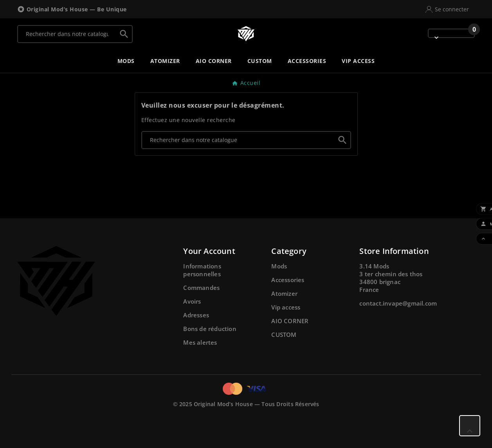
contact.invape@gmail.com (398, 303)
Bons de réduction (210, 329)
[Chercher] (67, 34)
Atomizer (284, 293)
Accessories (288, 280)
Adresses (196, 315)
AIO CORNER (290, 321)
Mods (279, 266)
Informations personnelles (202, 270)
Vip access (286, 307)
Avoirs (192, 301)
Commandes (201, 288)
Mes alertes (200, 342)
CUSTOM (284, 335)
